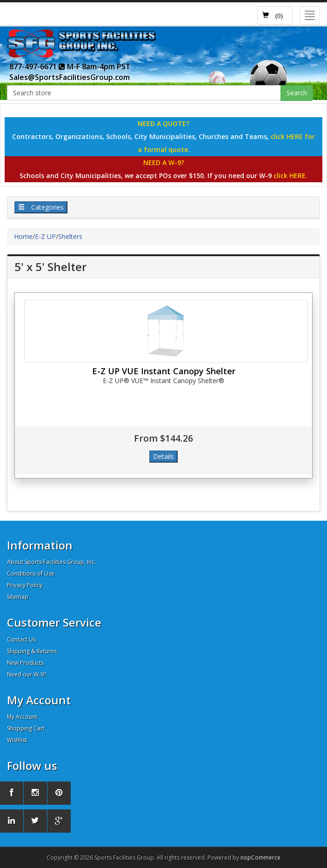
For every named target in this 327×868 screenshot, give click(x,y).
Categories (41, 207)
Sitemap (18, 597)
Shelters (70, 236)
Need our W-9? (27, 674)
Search (297, 93)
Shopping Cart (26, 728)
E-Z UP (45, 236)
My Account (22, 717)
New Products (25, 663)
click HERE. (290, 176)
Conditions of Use (31, 573)
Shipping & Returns (32, 651)
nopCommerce (260, 858)
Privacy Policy (25, 585)
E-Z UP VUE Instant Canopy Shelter (164, 371)
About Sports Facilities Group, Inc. (51, 562)
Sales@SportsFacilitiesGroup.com (70, 77)
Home (23, 236)
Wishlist (17, 740)
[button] (275, 15)
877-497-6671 (37, 66)
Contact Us (21, 639)
